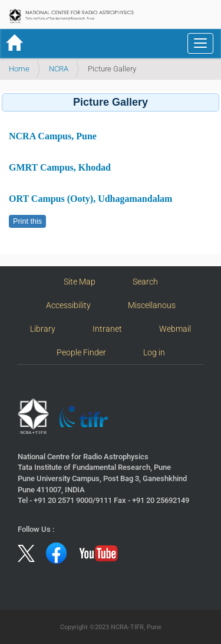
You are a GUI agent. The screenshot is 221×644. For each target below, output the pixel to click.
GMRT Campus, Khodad (60, 167)
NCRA (59, 69)
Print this (27, 221)
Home (19, 69)
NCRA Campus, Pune (53, 136)
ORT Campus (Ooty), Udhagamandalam (90, 199)
